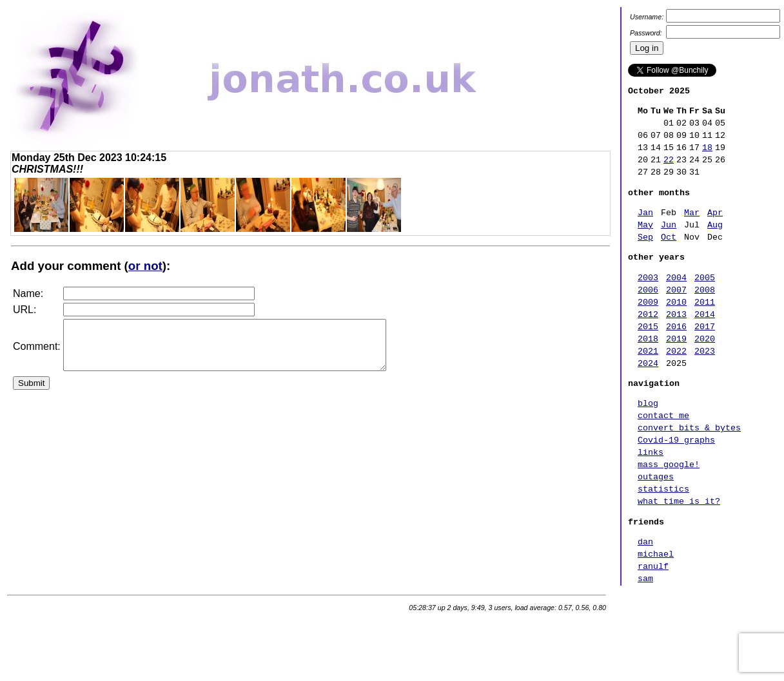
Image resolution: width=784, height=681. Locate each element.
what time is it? (679, 559)
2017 (705, 359)
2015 (648, 359)
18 (707, 157)
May (645, 244)
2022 (676, 387)
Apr (715, 229)
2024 (648, 401)
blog (648, 445)
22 (669, 171)
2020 (705, 373)
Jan (645, 229)
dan (645, 603)
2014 (705, 345)
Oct (669, 258)
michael (656, 617)
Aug (715, 244)
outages (656, 530)
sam (645, 646)
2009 (648, 331)
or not (145, 266)
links (651, 502)
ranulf (653, 631)
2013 (676, 345)
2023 (705, 387)
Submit (31, 393)
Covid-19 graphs (676, 488)
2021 (648, 387)
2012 (648, 345)
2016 (676, 359)
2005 (705, 302)
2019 (676, 373)
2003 (648, 302)
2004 (676, 302)
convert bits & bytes (689, 474)
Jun (669, 244)
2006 (648, 316)
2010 (676, 331)
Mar (692, 229)
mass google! (669, 516)
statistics (663, 544)
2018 (648, 373)
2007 (676, 316)
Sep (645, 258)
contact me (663, 459)
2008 (705, 316)
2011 (705, 331)
